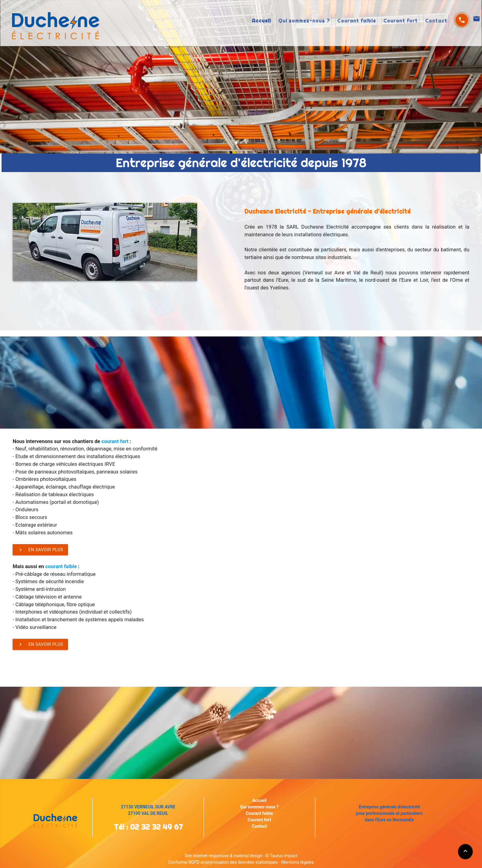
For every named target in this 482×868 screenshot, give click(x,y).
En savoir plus (40, 550)
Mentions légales (297, 862)
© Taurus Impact (281, 856)
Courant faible (325, 21)
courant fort (115, 441)
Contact (382, 21)
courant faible (61, 566)
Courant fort (356, 21)
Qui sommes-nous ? (287, 21)
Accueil (256, 21)
